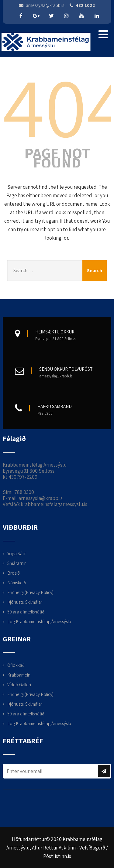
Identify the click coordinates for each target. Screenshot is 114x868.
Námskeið (17, 583)
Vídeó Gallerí (19, 685)
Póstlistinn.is (57, 856)
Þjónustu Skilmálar (25, 602)
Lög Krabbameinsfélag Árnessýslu (39, 621)
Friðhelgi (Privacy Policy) (30, 592)
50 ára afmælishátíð (26, 612)
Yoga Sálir (17, 554)
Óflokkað (16, 665)
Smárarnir (17, 563)
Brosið (14, 573)
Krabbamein (19, 675)
